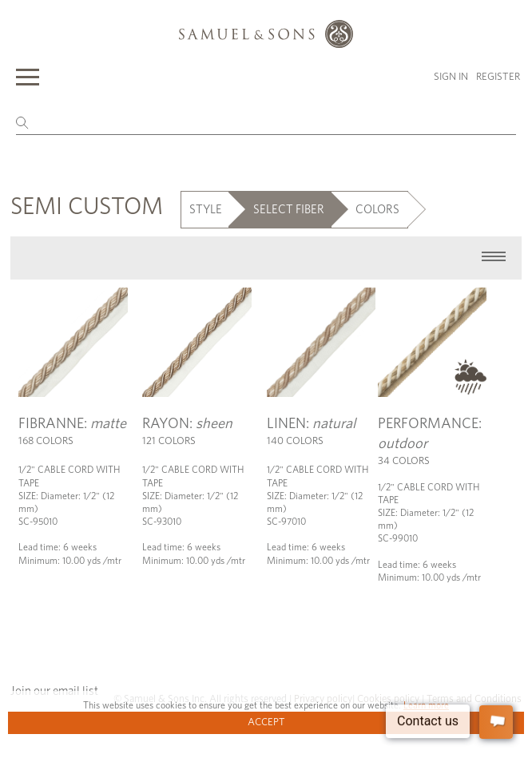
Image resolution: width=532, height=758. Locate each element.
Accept (266, 722)
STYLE (206, 210)
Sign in (451, 77)
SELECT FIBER (289, 210)
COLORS (377, 210)
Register (498, 77)
